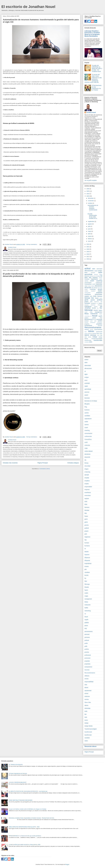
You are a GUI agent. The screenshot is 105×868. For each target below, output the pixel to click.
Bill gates (87, 404)
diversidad (100, 288)
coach (92, 281)
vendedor (87, 342)
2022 (88, 244)
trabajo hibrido (89, 726)
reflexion (87, 330)
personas (100, 319)
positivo (100, 321)
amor (86, 272)
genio (101, 298)
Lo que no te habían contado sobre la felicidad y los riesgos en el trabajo (27, 809)
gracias (93, 300)
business (95, 278)
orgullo (100, 316)
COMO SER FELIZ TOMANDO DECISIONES (21, 800)
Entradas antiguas (73, 463)
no (91, 316)
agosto (90, 224)
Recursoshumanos (93, 327)
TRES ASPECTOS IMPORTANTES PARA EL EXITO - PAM (24, 827)
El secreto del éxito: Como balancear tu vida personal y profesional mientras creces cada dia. (93, 78)
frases (97, 298)
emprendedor (88, 293)
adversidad (99, 269)
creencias (99, 284)
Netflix (101, 314)
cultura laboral (91, 286)
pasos (94, 318)
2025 (88, 191)
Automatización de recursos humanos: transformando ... (93, 208)
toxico (90, 337)
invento (96, 306)
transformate (98, 340)
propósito (87, 324)
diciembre (91, 198)
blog (90, 278)
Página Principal (43, 463)
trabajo (95, 337)
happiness (97, 302)
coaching (99, 281)
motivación (94, 314)
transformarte (88, 340)
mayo (90, 231)
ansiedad (93, 273)
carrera (86, 281)
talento (87, 335)
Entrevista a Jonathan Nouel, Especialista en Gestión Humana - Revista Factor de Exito (31, 818)
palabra (86, 318)
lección (94, 308)
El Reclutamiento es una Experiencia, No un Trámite (97, 88)
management (98, 312)
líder (101, 308)
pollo (95, 321)
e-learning (93, 289)
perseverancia (88, 319)
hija (101, 302)
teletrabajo (93, 335)
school (86, 333)
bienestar (87, 276)
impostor (86, 305)
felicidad (87, 298)
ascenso (96, 274)
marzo (90, 236)
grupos (86, 301)
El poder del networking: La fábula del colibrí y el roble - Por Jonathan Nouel (97, 68)
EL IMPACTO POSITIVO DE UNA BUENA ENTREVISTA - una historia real (28, 791)
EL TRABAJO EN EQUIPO (16, 765)
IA (97, 303)
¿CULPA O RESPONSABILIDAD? (18, 782)
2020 (88, 249)
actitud (87, 268)
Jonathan (88, 308)
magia (91, 312)
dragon (86, 289)
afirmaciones (89, 271)
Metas (87, 314)
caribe (101, 279)
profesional (93, 323)
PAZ (101, 318)
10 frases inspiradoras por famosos (18, 773)
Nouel (95, 316)
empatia (86, 291)
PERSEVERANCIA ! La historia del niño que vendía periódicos (25, 836)
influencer (93, 305)
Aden (94, 269)
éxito (95, 296)
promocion (100, 323)
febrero (90, 239)
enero (90, 241)
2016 (88, 259)
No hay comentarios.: (32, 244)
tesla (98, 335)
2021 (88, 247)
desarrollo (88, 288)
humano (87, 303)
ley (98, 308)
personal (95, 319)
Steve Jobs (99, 333)
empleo (100, 291)
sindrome (90, 333)
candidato (87, 279)
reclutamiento (88, 325)
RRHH (91, 331)
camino (101, 278)
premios (86, 323)
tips (101, 335)
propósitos (99, 324)
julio (89, 226)
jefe (101, 306)
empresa (99, 293)
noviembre (91, 201)
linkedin (96, 310)
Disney (95, 288)
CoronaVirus (88, 284)
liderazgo (89, 310)
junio (89, 229)
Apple (100, 272)
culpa (86, 286)
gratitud (100, 300)
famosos (100, 296)
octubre (90, 203)
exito (91, 296)
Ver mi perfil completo (91, 180)
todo (86, 337)
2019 (88, 252)
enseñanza (88, 294)
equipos (87, 296)
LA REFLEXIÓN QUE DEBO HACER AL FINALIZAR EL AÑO (24, 845)
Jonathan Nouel (91, 112)
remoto (91, 330)
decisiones (99, 286)
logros (100, 310)
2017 (88, 257)
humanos (93, 303)
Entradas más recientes (10, 463)
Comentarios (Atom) (45, 469)
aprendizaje (88, 274)
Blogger (67, 864)
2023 (88, 196)
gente (86, 300)
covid (94, 284)
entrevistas (98, 294)
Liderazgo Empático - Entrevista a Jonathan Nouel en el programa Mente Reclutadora (92, 33)
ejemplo (100, 289)
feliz (93, 298)
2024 (88, 194)
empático (93, 291)
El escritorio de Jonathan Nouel (28, 7)
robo (86, 332)
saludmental (99, 332)
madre (86, 312)
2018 (88, 254)
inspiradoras (88, 306)
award (101, 274)
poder (91, 321)
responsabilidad (98, 330)
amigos (100, 271)
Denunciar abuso (91, 746)
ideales (100, 303)
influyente (100, 305)
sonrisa (94, 333)
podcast (87, 321)
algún (96, 271)
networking (87, 316)
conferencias (99, 282)
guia (91, 302)
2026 (88, 189)
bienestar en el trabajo (95, 276)
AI (94, 271)
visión (91, 342)
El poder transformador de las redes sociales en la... (93, 216)
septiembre (91, 221)
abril (89, 234)
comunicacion (88, 282)
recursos (100, 326)
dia (92, 288)
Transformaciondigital (97, 339)
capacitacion (94, 279)
